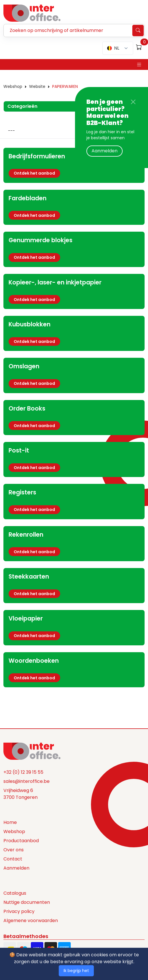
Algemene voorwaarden (31, 921)
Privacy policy (19, 911)
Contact (13, 859)
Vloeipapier (26, 618)
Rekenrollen (26, 535)
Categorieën (22, 106)
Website (37, 86)
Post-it (19, 450)
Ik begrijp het (76, 971)
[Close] (133, 102)
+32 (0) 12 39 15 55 (23, 772)
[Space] (32, 751)
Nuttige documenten (27, 902)
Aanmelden (105, 151)
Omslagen (24, 366)
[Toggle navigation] (139, 65)
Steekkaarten (29, 576)
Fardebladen (28, 198)
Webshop (13, 86)
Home (10, 822)
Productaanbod (21, 841)
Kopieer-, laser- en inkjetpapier (55, 282)
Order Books (27, 408)
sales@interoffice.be (27, 781)
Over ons (14, 850)
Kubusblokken (30, 324)
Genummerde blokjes (40, 240)
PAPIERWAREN (65, 86)
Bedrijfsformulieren (37, 156)
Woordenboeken (34, 661)
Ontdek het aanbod (34, 173)
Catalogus (15, 893)
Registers (22, 492)
